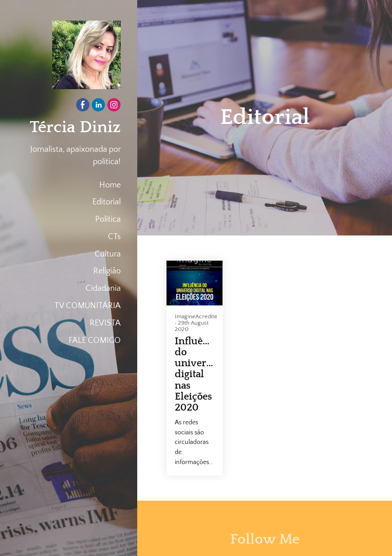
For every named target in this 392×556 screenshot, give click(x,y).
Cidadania (103, 289)
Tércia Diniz (75, 127)
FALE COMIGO (95, 341)
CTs (114, 237)
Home (110, 185)
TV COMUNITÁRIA (88, 306)
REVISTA (105, 323)
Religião (107, 271)
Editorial (107, 202)
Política (108, 219)
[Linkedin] (98, 107)
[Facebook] (83, 107)
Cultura (108, 254)
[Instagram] (114, 107)
